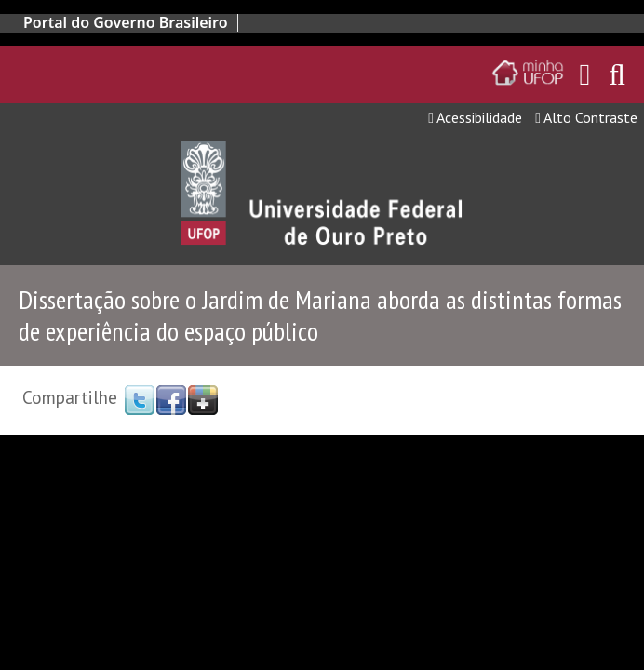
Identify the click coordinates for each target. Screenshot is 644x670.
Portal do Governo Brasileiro (126, 22)
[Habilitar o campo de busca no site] (617, 80)
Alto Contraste (586, 117)
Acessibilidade (475, 117)
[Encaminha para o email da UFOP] (585, 74)
